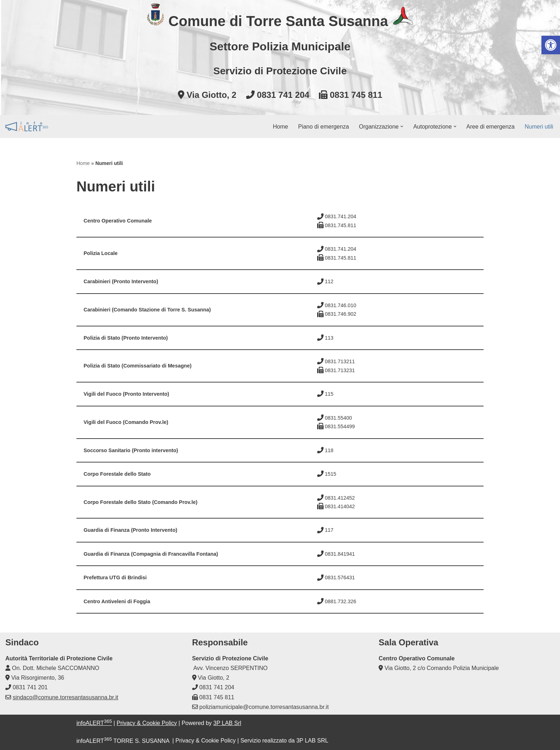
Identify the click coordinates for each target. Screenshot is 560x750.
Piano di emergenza (324, 127)
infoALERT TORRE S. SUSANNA (123, 741)
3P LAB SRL (312, 741)
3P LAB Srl (227, 723)
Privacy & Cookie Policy (147, 723)
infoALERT (94, 723)
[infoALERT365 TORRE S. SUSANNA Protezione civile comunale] (27, 126)
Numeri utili (539, 127)
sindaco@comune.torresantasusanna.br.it (65, 697)
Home (281, 127)
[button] (402, 126)
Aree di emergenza (491, 127)
